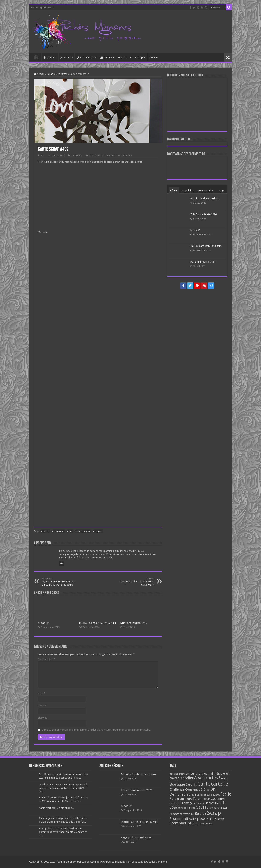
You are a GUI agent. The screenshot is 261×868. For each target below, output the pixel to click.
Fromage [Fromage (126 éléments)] (187, 803)
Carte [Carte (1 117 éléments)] (204, 784)
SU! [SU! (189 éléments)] (194, 823)
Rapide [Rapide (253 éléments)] (201, 813)
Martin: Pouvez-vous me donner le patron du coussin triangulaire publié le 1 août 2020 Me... (64, 788)
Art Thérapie (85, 57)
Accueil (36, 57)
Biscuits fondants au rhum (205, 199)
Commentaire (46, 659)
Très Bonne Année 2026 (204, 214)
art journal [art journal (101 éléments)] (192, 774)
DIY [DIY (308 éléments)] (213, 789)
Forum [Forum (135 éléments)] (198, 799)
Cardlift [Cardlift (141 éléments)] (191, 785)
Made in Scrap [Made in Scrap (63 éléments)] (188, 808)
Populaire (188, 191)
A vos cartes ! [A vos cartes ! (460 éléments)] (207, 778)
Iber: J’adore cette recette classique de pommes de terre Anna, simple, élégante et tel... (63, 832)
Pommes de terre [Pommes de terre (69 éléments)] (179, 814)
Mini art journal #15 (134, 623)
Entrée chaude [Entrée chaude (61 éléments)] (204, 795)
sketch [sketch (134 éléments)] (220, 819)
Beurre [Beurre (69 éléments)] (224, 779)
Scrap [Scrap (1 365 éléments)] (214, 813)
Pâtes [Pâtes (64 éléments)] (191, 814)
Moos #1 (44, 623)
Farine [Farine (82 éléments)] (189, 799)
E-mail (42, 706)
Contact (154, 57)
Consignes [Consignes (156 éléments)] (193, 789)
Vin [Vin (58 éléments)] (211, 824)
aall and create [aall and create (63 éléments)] (178, 774)
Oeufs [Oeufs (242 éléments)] (201, 807)
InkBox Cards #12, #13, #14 (97, 623)
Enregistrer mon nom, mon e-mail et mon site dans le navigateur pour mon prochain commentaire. (96, 730)
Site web (43, 718)
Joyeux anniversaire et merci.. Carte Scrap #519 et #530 (62, 582)
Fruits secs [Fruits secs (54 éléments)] (199, 803)
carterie (59, 531)
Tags (221, 191)
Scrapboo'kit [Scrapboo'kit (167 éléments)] (179, 819)
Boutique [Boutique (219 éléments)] (177, 784)
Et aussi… (123, 57)
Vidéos (49, 57)
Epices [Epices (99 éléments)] (216, 795)
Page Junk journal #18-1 (204, 262)
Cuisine (106, 57)
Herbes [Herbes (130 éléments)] (210, 803)
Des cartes (61, 74)
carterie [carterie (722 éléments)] (220, 784)
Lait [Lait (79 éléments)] (217, 803)
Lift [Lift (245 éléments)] (223, 803)
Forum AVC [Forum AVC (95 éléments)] (209, 799)
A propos (140, 57)
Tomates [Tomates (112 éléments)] (203, 823)
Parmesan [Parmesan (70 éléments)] (222, 808)
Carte (46, 531)
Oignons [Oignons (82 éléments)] (211, 808)
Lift (70, 531)
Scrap (65, 57)
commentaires (206, 191)
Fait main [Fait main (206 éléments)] (177, 799)
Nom (41, 694)
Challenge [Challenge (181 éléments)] (177, 789)
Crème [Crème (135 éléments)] (205, 790)
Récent (174, 191)
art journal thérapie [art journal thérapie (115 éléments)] (212, 774)
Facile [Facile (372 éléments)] (226, 794)
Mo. (43, 155)
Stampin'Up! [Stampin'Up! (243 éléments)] (180, 823)
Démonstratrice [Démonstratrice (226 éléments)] (183, 794)
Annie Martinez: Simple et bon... (56, 808)
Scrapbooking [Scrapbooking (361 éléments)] (202, 819)
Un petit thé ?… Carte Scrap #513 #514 (134, 582)
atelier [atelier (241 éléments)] (188, 778)
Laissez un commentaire (102, 155)
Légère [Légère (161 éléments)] (175, 807)
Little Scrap (84, 531)
